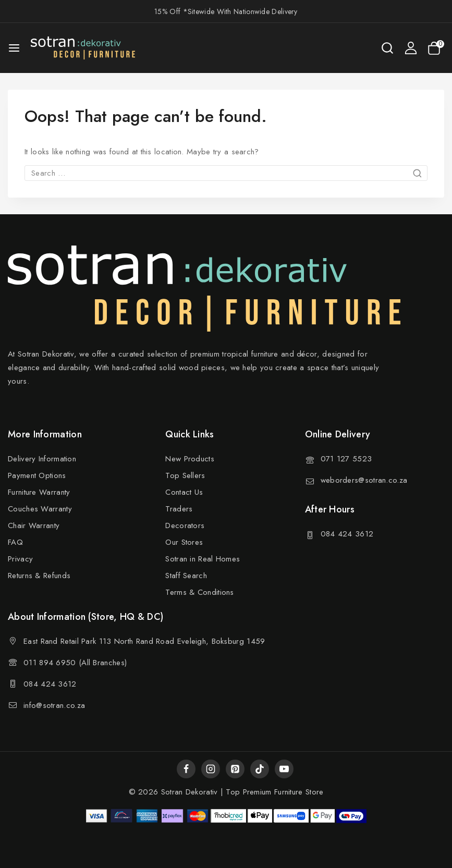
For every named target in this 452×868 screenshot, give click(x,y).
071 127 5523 (346, 459)
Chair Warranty (34, 525)
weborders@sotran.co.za (364, 480)
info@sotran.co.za (54, 705)
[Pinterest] (235, 769)
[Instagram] (211, 769)
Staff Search (186, 576)
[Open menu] (14, 48)
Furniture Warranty (39, 492)
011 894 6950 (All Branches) (75, 663)
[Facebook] (186, 769)
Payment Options (37, 475)
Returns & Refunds (39, 576)
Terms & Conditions (199, 592)
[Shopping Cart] (436, 48)
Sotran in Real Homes (203, 559)
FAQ (15, 542)
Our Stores (184, 542)
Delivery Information (42, 459)
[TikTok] (260, 769)
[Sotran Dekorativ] (83, 48)
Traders (179, 509)
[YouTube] (284, 769)
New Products (190, 459)
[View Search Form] (387, 48)
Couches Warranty (40, 509)
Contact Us (184, 492)
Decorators (185, 525)
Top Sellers (185, 475)
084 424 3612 (347, 534)
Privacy (20, 559)
